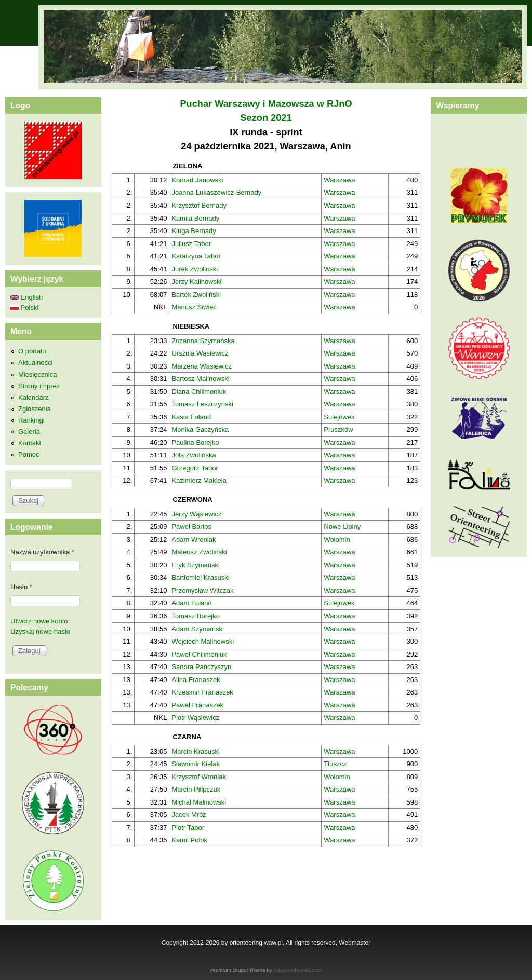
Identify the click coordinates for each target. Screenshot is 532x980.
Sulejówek (339, 417)
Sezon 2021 (266, 118)
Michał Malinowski (199, 802)
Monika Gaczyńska (200, 430)
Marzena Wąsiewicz (202, 366)
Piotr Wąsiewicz (195, 718)
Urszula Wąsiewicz (200, 353)
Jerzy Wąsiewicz (196, 514)
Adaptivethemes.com (297, 970)
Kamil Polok (189, 840)
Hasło (21, 587)
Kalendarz (34, 397)
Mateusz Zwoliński (199, 552)
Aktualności (35, 363)
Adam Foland (191, 603)
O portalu (32, 351)
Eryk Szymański (195, 565)
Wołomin (337, 540)
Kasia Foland (191, 417)
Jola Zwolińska (194, 455)
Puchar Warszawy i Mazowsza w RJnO (266, 104)
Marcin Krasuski (195, 751)
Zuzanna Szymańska (203, 341)
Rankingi (31, 420)
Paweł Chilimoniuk (199, 654)
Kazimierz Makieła (199, 480)
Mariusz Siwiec (194, 307)
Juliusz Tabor (191, 244)
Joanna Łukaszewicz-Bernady (216, 192)
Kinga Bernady (194, 231)
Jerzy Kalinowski (196, 282)
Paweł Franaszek (197, 705)
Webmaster (355, 943)
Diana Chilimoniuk (199, 392)
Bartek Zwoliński (196, 295)
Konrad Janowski (197, 180)
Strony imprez (39, 386)
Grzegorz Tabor (195, 468)
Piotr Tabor (188, 828)
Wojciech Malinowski (203, 641)
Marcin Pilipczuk (196, 789)
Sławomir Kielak (195, 764)
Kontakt (30, 443)
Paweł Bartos (191, 527)
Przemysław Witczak (202, 590)
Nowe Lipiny (342, 527)
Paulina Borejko (195, 443)
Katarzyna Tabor (196, 256)
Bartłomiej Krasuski (200, 577)
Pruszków (338, 430)
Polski (24, 308)
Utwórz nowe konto (39, 621)
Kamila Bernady (195, 218)
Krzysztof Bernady (199, 205)
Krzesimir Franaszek (202, 692)
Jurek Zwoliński (195, 269)
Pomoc (29, 454)
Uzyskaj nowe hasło (40, 631)
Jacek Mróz (189, 815)
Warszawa (339, 180)
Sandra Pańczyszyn (201, 667)
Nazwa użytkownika (42, 552)
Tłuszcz (335, 764)
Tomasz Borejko (195, 616)
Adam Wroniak (194, 540)
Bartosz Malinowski (200, 379)
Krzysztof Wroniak (199, 777)
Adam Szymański (197, 629)
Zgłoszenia (35, 409)
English (26, 297)
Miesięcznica (37, 375)
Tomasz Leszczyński (202, 404)
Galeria (29, 432)
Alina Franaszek (196, 680)
